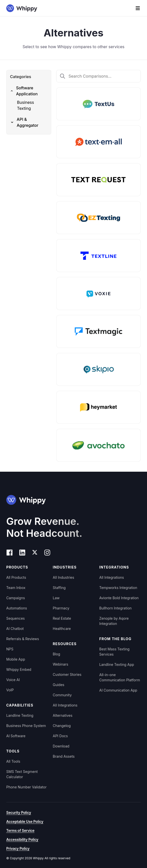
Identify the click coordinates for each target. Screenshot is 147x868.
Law (56, 598)
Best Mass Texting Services (114, 652)
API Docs (60, 736)
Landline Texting (20, 715)
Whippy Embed (19, 669)
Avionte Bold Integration (119, 598)
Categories (21, 77)
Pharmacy (61, 608)
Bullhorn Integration (115, 608)
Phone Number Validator (26, 787)
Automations (17, 608)
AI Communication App (118, 690)
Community (62, 695)
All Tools (13, 761)
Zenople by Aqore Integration (114, 621)
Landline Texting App (117, 664)
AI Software (16, 736)
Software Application (24, 91)
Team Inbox (16, 588)
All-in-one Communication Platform (120, 677)
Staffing (59, 588)
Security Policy (19, 812)
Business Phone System (26, 726)
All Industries (63, 577)
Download (61, 746)
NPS (10, 649)
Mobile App (16, 659)
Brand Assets (64, 756)
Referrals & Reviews (23, 639)
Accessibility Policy (22, 839)
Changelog (62, 726)
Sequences (15, 618)
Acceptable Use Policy (25, 821)
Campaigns (16, 598)
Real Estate (62, 618)
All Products (16, 577)
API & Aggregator (24, 122)
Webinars (60, 664)
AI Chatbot (15, 629)
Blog (56, 654)
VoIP (10, 690)
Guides (58, 685)
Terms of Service (20, 830)
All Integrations (65, 705)
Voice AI (13, 680)
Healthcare (62, 629)
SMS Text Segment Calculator (22, 774)
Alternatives (63, 715)
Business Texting (25, 105)
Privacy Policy (18, 848)
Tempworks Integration (118, 588)
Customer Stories (67, 674)
